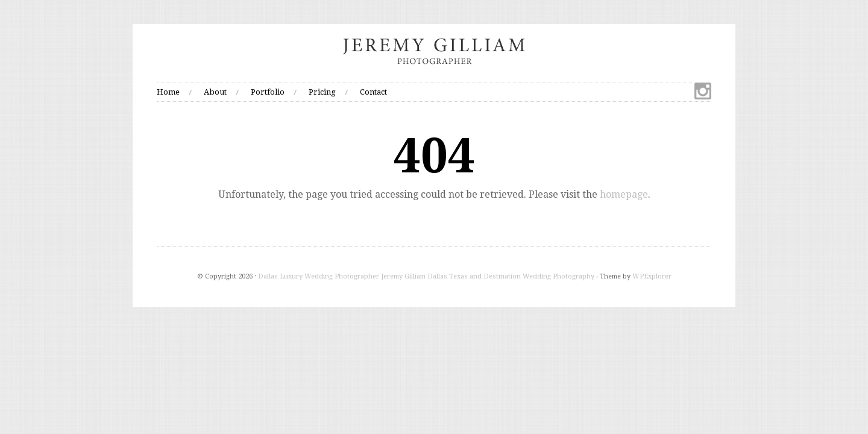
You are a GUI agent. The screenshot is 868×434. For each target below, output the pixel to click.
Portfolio (268, 92)
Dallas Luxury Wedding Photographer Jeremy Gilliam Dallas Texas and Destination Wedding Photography (426, 276)
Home (168, 92)
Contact (373, 92)
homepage (624, 194)
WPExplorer (652, 276)
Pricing (322, 92)
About (215, 92)
